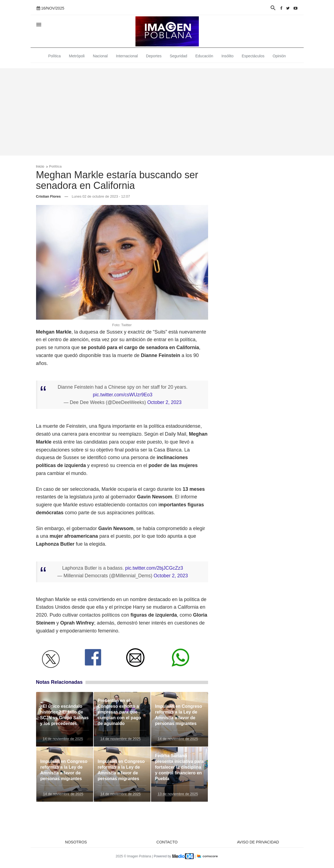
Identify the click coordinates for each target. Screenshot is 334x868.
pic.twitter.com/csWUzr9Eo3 (123, 395)
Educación (204, 56)
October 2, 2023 (164, 402)
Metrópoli (77, 56)
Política (54, 56)
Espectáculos (253, 56)
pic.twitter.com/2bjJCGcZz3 (154, 568)
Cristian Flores (48, 196)
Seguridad (178, 56)
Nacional (100, 56)
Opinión (279, 56)
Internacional (127, 56)
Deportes (154, 56)
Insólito (227, 56)
